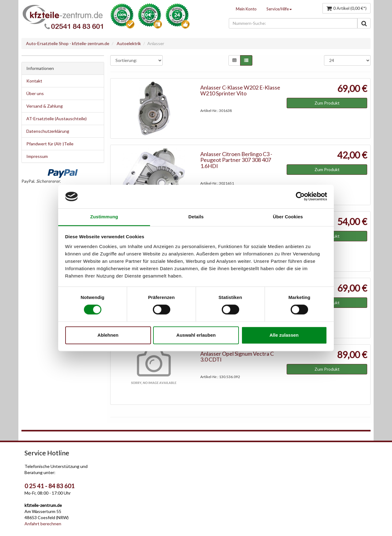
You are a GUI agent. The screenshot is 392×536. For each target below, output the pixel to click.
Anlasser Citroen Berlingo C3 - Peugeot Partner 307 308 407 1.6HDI (236, 160)
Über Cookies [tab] (288, 217)
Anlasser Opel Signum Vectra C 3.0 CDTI (237, 357)
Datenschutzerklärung (48, 131)
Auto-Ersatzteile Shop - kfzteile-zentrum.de (68, 43)
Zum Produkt (327, 103)
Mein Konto (246, 9)
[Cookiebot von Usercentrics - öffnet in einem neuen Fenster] (300, 197)
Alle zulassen (284, 335)
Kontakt (34, 81)
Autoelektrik (129, 43)
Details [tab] (196, 217)
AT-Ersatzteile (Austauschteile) (57, 119)
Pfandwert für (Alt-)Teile (50, 144)
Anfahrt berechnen (43, 524)
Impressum (37, 156)
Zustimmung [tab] (104, 217)
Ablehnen (108, 335)
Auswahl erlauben (196, 335)
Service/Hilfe (279, 9)
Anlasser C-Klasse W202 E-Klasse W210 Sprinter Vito (240, 90)
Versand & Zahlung (45, 106)
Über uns (35, 93)
